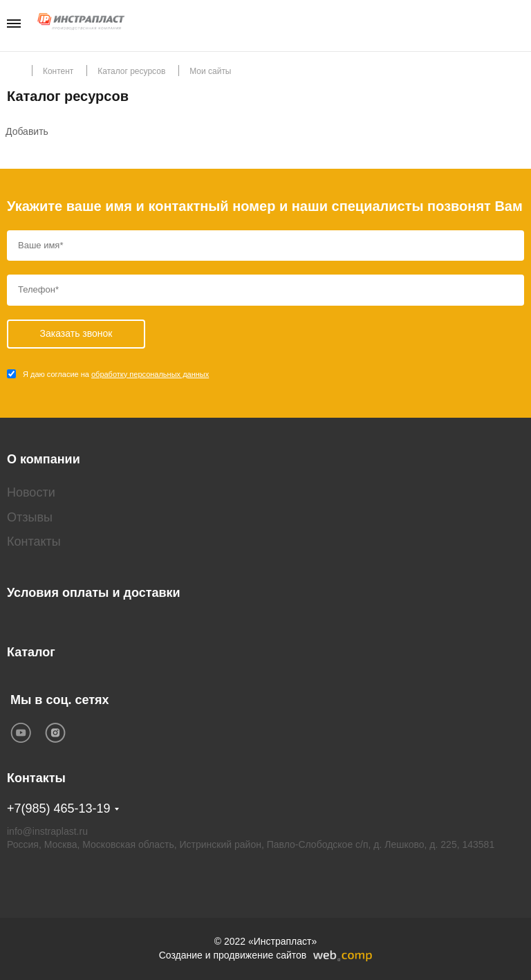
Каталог (31, 652)
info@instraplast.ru (47, 831)
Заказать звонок (520, 25)
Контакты (34, 542)
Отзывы (30, 517)
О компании (44, 459)
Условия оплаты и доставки (94, 593)
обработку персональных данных (150, 374)
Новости (31, 492)
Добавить (27, 131)
